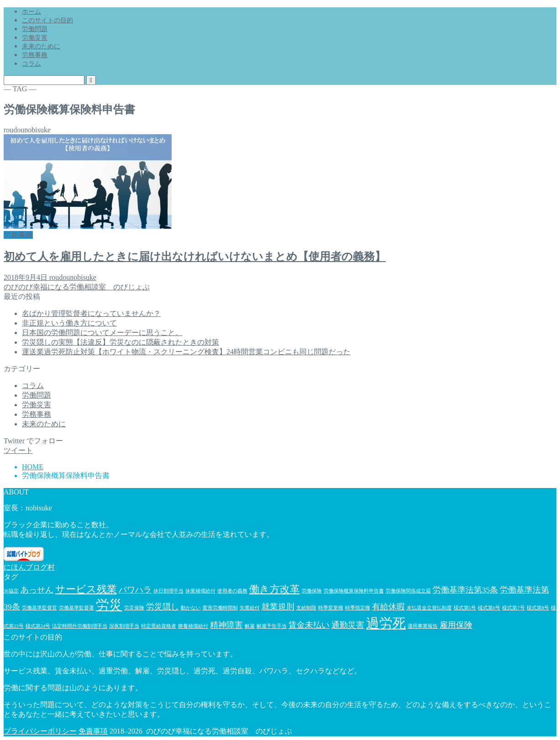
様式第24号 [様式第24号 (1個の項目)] (38, 626)
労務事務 (35, 55)
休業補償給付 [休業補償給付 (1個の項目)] (200, 591)
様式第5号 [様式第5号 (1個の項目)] (465, 608)
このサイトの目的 (47, 20)
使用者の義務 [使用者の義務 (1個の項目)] (232, 591)
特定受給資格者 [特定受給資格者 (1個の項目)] (159, 626)
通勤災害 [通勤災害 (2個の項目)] (348, 625)
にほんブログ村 (29, 567)
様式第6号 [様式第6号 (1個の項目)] (489, 608)
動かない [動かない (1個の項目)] (191, 608)
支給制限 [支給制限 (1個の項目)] (306, 608)
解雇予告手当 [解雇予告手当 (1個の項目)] (272, 626)
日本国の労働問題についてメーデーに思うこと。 (102, 333)
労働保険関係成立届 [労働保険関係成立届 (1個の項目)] (408, 591)
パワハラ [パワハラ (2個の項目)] (135, 590)
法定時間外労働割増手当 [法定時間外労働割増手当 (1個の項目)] (80, 626)
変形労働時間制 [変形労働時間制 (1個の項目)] (220, 608)
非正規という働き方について (69, 323)
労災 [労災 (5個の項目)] (109, 605)
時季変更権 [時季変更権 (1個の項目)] (331, 608)
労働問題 (35, 29)
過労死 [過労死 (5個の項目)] (386, 623)
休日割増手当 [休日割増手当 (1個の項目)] (168, 591)
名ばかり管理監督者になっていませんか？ (91, 313)
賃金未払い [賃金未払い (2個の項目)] (309, 625)
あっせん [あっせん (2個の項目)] (37, 590)
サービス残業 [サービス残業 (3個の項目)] (86, 589)
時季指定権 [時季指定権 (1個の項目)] (358, 608)
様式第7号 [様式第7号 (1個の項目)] (513, 608)
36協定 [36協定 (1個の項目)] (11, 591)
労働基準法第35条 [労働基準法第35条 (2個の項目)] (466, 590)
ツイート (18, 450)
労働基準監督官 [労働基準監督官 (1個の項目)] (39, 608)
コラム (31, 64)
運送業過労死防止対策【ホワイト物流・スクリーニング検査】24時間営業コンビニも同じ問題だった (186, 352)
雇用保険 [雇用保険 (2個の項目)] (456, 625)
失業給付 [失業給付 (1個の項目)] (250, 608)
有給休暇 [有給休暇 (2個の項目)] (388, 607)
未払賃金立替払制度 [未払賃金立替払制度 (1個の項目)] (429, 608)
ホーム (31, 12)
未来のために (41, 46)
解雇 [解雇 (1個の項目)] (250, 626)
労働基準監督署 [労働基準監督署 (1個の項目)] (76, 608)
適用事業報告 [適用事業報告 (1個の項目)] (423, 626)
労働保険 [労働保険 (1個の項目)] (312, 591)
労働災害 (35, 38)
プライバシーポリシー (40, 731)
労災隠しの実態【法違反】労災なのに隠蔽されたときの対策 (120, 342)
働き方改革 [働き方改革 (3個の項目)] (275, 589)
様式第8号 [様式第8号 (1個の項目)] (538, 608)
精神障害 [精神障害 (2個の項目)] (226, 625)
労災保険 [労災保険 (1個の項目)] (134, 608)
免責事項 (93, 731)
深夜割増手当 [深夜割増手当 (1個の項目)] (124, 626)
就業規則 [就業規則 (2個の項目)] (278, 607)
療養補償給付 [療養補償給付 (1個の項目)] (193, 626)
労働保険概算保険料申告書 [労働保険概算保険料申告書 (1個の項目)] (354, 591)
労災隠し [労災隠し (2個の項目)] (162, 607)
